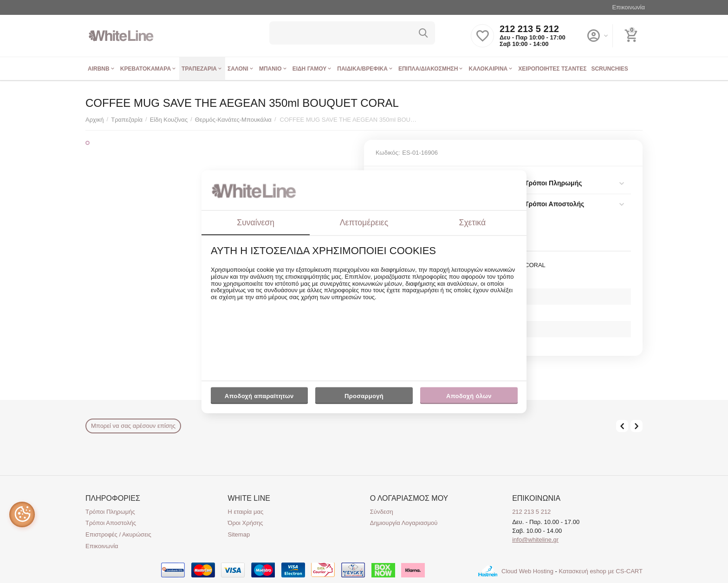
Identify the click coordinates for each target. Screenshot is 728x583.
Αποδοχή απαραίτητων (259, 396)
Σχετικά (473, 223)
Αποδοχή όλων (469, 396)
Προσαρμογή (364, 399)
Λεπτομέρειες (364, 223)
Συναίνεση (256, 223)
